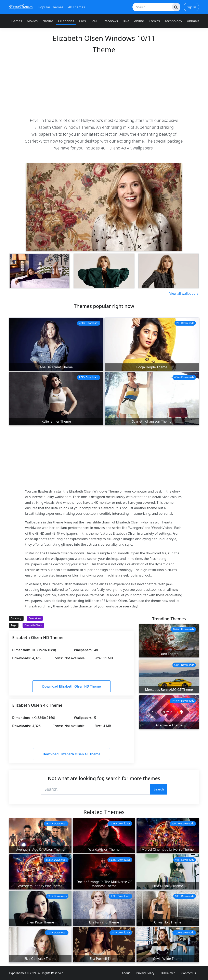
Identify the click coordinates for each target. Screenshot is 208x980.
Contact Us (189, 973)
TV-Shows (110, 21)
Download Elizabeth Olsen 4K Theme (71, 754)
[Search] (176, 7)
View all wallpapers (184, 293)
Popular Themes (51, 7)
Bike (126, 21)
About (126, 973)
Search (159, 789)
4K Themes (76, 7)
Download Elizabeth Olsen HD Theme (71, 686)
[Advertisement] (104, 85)
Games (17, 21)
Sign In (191, 7)
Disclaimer (168, 973)
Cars (82, 21)
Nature (48, 21)
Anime (139, 21)
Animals (193, 21)
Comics (154, 21)
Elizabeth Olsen (33, 625)
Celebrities (66, 21)
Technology (173, 21)
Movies (32, 21)
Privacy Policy (145, 973)
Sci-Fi (94, 21)
